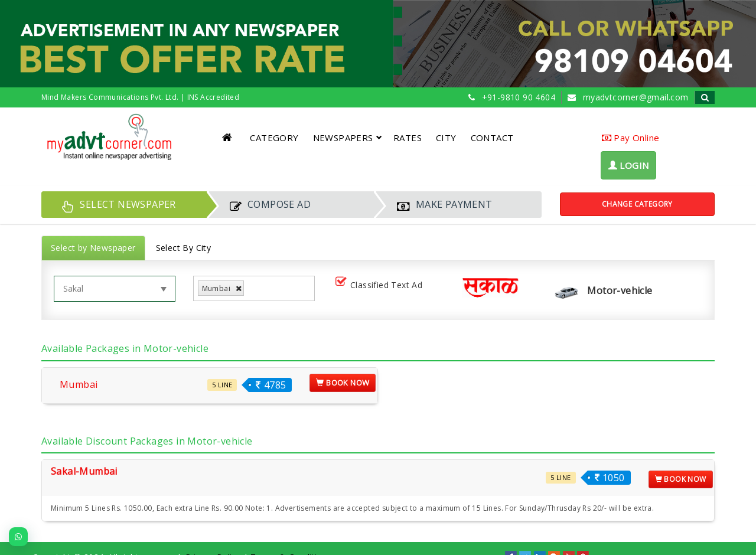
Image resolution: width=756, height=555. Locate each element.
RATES (408, 138)
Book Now (343, 383)
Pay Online (631, 138)
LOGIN (629, 165)
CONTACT (492, 138)
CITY (446, 138)
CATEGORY (274, 138)
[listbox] (251, 288)
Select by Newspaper (93, 248)
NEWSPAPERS (348, 138)
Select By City (184, 248)
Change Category (637, 204)
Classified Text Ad (381, 285)
